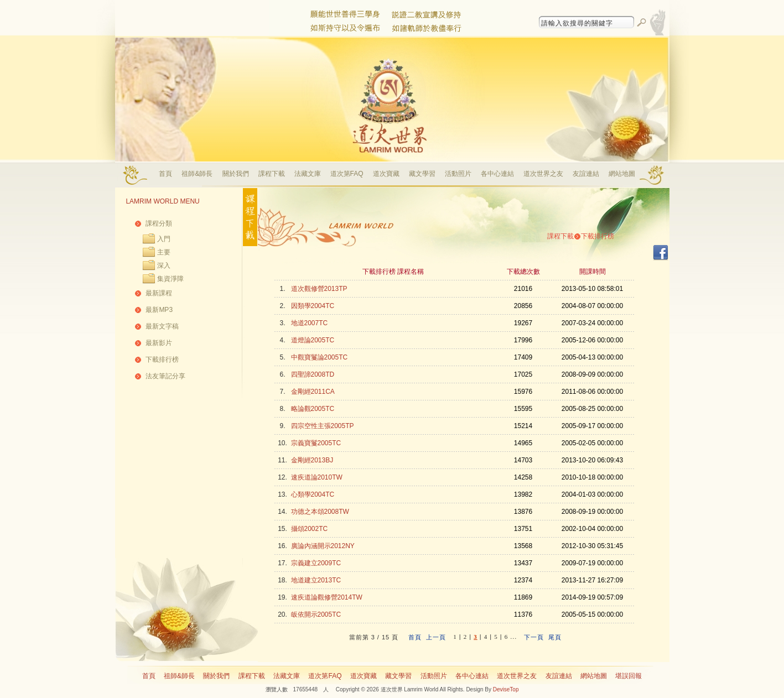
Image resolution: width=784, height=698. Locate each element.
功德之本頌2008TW (320, 512)
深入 (164, 265)
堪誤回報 (629, 676)
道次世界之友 (543, 174)
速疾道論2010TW (317, 477)
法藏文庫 (308, 174)
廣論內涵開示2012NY (323, 546)
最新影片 (159, 343)
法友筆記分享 (165, 376)
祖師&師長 (197, 174)
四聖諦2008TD (313, 374)
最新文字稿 (162, 326)
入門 (164, 239)
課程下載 (272, 174)
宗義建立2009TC (316, 563)
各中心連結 (497, 174)
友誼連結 (586, 174)
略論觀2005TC (313, 409)
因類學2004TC (313, 306)
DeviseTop (506, 689)
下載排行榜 (162, 360)
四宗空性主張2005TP (323, 426)
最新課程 (159, 293)
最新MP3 (159, 310)
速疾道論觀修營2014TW (327, 597)
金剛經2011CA (313, 392)
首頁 (165, 174)
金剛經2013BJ (312, 460)
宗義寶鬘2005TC (316, 443)
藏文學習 (422, 174)
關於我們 (236, 174)
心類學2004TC (313, 494)
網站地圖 (622, 174)
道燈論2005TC (313, 340)
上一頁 (436, 637)
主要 (164, 252)
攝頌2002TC (310, 529)
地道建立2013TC (316, 580)
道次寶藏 (386, 174)
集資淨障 (170, 279)
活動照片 (458, 174)
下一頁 (534, 637)
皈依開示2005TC (316, 614)
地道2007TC (310, 323)
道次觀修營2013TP (319, 289)
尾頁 (555, 637)
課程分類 (159, 223)
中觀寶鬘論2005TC (320, 357)
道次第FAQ (347, 174)
